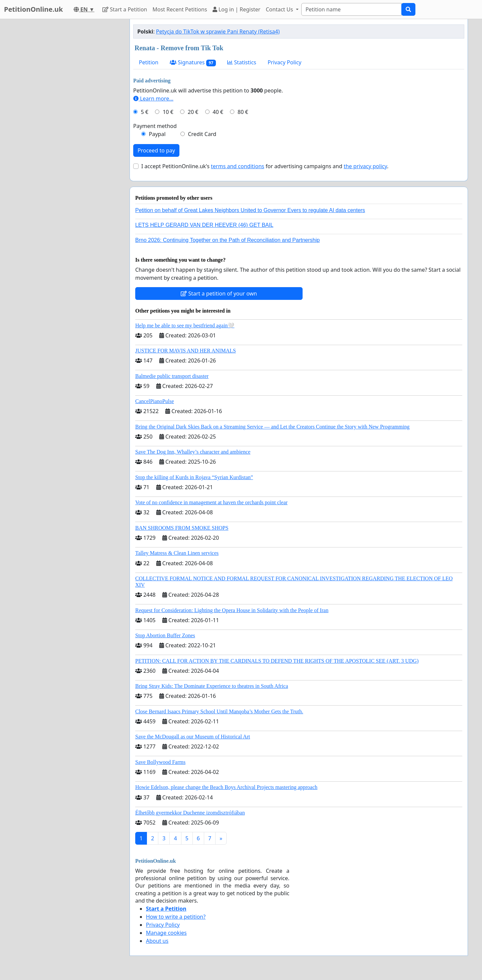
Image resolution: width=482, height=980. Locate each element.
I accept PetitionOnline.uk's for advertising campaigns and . (265, 166)
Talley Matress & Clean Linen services (177, 553)
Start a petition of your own (219, 293)
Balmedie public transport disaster (172, 376)
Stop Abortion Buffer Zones (165, 635)
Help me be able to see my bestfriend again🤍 (185, 325)
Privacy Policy (285, 62)
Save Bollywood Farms (160, 762)
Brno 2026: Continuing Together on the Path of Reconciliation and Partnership (227, 240)
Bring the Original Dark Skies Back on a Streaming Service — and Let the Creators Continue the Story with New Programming (272, 427)
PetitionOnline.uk (33, 9)
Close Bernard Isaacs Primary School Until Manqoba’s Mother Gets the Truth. (219, 711)
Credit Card (202, 134)
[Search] (351, 9)
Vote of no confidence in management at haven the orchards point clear (211, 502)
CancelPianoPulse (155, 401)
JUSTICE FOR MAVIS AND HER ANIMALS (186, 351)
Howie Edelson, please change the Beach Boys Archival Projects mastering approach (226, 787)
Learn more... (153, 99)
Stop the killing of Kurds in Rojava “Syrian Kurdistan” (194, 477)
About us (157, 941)
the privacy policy (366, 166)
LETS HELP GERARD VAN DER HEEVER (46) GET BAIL (204, 225)
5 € (145, 112)
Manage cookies (166, 933)
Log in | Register (236, 9)
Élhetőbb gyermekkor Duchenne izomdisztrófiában (190, 813)
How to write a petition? (176, 917)
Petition (149, 62)
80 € (243, 112)
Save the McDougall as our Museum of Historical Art (193, 737)
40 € (218, 112)
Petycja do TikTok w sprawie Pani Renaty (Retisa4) (218, 31)
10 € (168, 112)
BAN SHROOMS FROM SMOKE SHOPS (182, 528)
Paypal (157, 134)
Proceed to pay (156, 150)
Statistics (242, 62)
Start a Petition (125, 9)
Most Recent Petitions (180, 9)
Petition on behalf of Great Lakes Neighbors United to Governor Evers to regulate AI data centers (250, 210)
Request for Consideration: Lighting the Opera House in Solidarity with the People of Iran (232, 610)
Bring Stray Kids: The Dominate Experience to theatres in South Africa (212, 686)
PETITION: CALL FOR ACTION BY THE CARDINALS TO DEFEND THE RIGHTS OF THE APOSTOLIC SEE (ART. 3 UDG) (277, 661)
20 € (193, 112)
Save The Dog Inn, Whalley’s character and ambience (193, 452)
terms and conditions (237, 166)
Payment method (155, 126)
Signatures (193, 62)
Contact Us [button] (280, 9)
